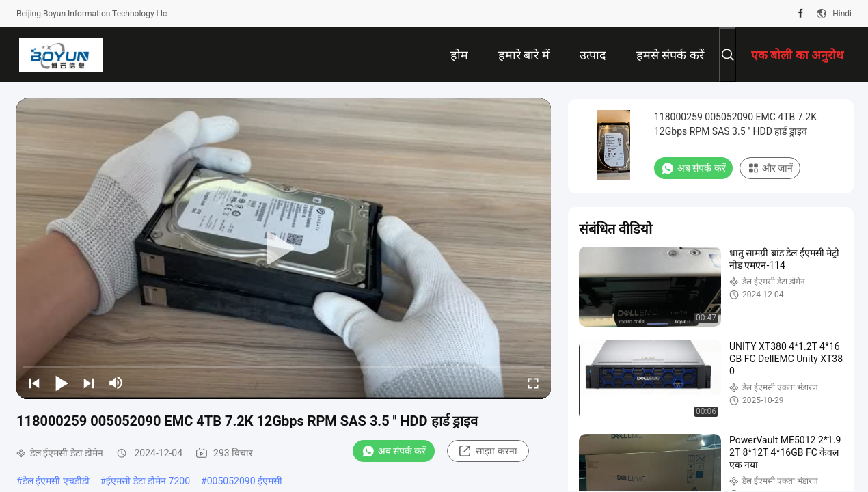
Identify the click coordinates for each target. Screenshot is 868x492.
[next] (89, 383)
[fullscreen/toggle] (533, 383)
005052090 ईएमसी (245, 481)
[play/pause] (62, 383)
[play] (284, 249)
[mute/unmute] (116, 383)
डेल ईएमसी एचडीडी (56, 481)
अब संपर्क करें (394, 451)
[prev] (34, 383)
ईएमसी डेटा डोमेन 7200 (148, 481)
